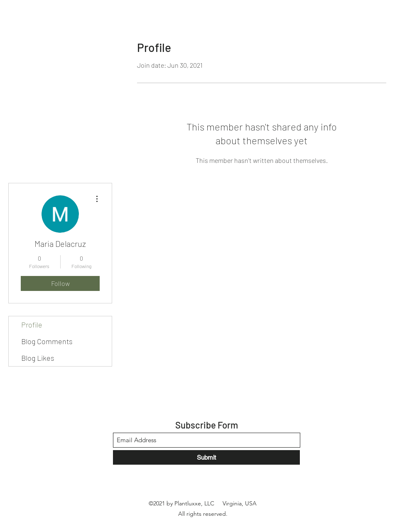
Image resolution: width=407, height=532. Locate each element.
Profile (32, 325)
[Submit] (206, 457)
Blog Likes (38, 358)
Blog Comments (47, 341)
